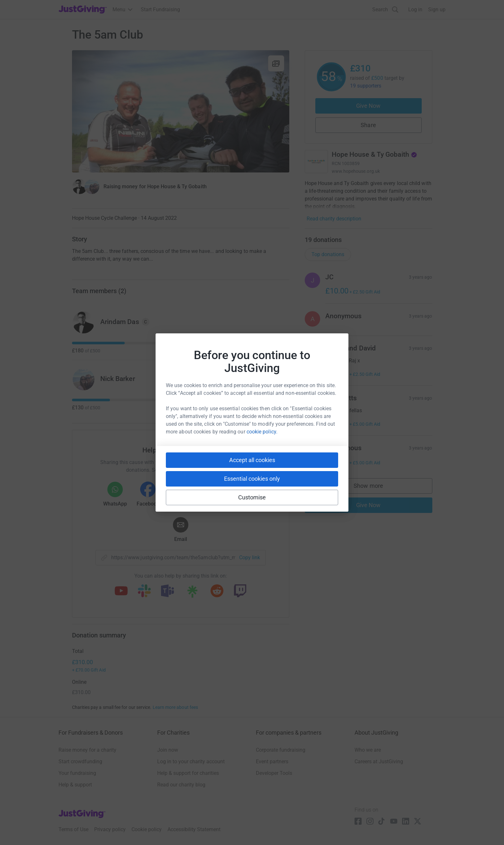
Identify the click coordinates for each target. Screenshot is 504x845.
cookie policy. (262, 432)
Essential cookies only (252, 479)
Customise (252, 497)
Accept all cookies (252, 460)
